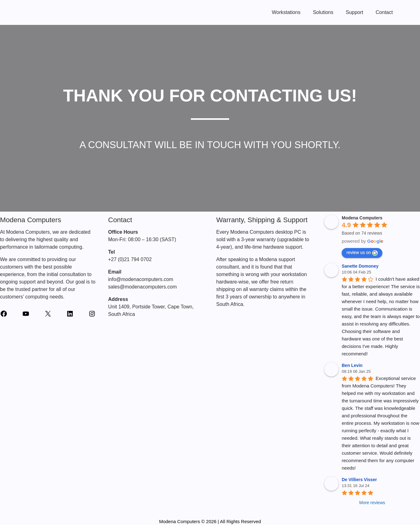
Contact (384, 12)
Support (354, 12)
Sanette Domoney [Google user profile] (360, 266)
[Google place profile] (362, 218)
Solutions (323, 12)
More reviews (372, 503)
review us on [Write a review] (362, 253)
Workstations (286, 12)
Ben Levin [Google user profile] (352, 365)
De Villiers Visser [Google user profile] (359, 480)
